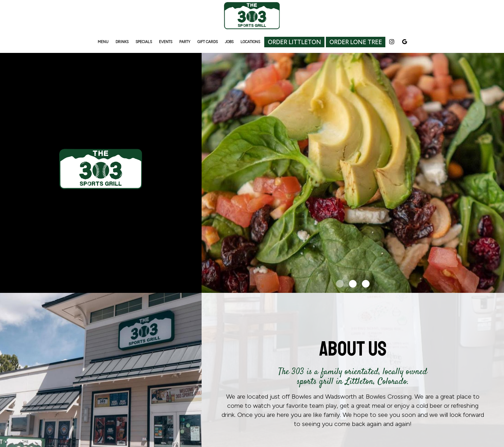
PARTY (185, 42)
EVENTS (166, 42)
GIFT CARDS (208, 42)
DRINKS (122, 42)
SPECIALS (144, 42)
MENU (103, 42)
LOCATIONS (250, 42)
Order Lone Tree (356, 42)
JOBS (229, 42)
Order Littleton (294, 42)
